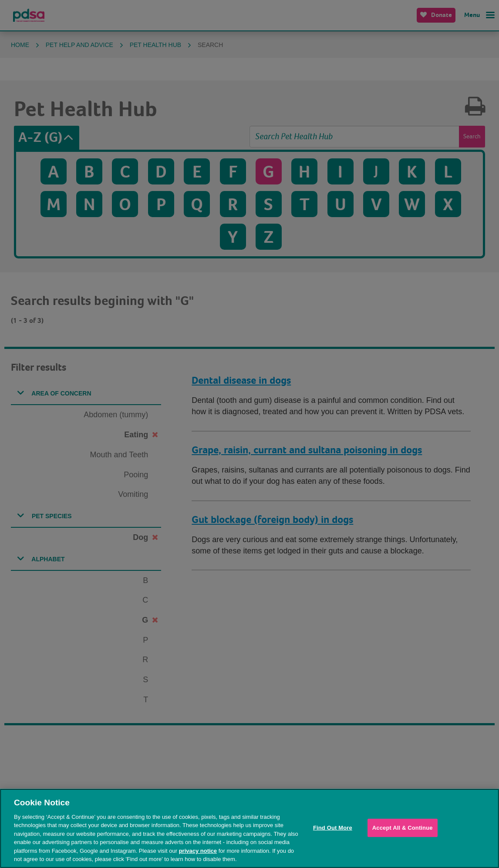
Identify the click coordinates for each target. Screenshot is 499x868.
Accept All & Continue (403, 828)
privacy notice (198, 851)
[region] (249, 828)
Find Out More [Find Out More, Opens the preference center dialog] (333, 828)
